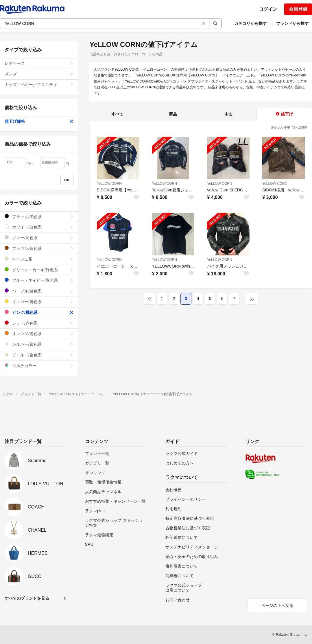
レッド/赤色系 (39, 323)
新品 (173, 114)
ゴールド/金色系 (39, 355)
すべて (117, 114)
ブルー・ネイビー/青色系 (39, 280)
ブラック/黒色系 (39, 216)
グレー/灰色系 (39, 238)
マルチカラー (39, 366)
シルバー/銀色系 (39, 344)
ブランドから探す (292, 23)
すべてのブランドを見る (27, 598)
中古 (229, 114)
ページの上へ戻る (277, 605)
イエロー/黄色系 (39, 302)
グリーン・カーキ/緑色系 (39, 270)
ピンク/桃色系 (39, 312)
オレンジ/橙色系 (39, 333)
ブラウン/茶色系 (39, 248)
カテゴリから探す (250, 23)
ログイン (268, 9)
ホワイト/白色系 (39, 227)
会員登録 (298, 9)
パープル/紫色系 (39, 291)
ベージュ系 (39, 259)
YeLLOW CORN (109, 184)
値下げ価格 (39, 121)
